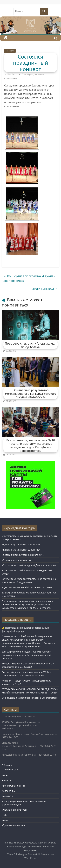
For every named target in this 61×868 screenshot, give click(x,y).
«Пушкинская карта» (13, 825)
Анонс (5, 775)
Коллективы (9, 791)
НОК (4, 815)
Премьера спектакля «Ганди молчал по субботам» (30, 345)
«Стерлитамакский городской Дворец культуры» (29, 565)
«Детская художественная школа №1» (23, 555)
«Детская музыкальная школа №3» (21, 550)
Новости (10, 51)
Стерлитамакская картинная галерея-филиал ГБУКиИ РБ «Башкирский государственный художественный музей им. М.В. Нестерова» (27, 605)
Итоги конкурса (45, 289)
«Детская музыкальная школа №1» (21, 544)
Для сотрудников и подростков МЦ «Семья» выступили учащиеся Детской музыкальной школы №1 (27, 655)
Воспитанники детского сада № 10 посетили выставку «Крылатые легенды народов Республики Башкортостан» (31, 445)
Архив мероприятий (13, 786)
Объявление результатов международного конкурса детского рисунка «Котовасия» (31, 394)
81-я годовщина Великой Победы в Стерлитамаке (30, 698)
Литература (12, 769)
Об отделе (7, 765)
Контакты (7, 820)
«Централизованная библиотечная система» (27, 587)
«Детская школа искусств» (16, 560)
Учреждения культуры (14, 810)
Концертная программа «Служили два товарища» (29, 278)
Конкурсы (7, 796)
